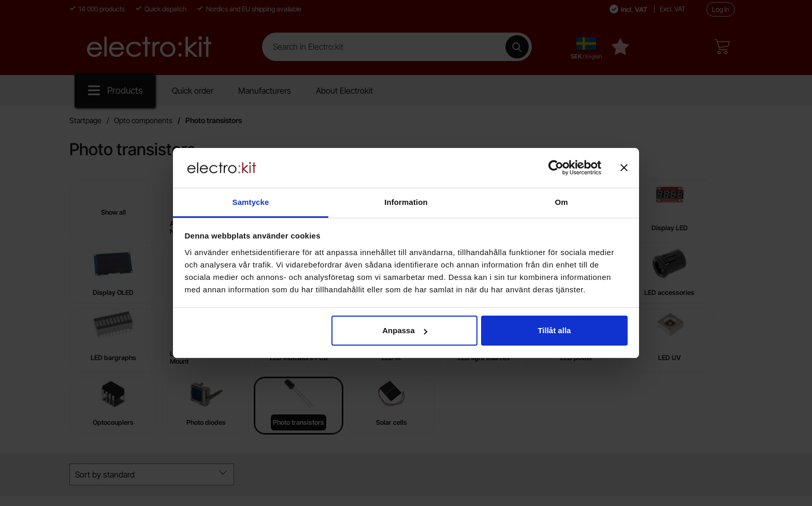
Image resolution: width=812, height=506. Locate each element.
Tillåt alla (554, 330)
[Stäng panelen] (624, 168)
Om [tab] (561, 202)
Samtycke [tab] (251, 202)
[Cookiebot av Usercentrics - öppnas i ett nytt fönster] (556, 168)
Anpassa (405, 330)
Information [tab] (406, 202)
